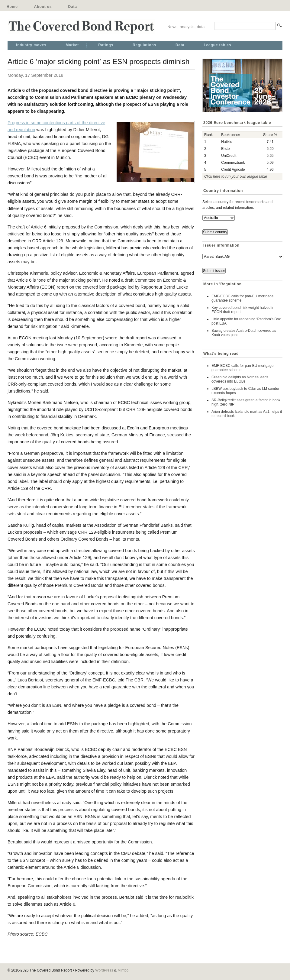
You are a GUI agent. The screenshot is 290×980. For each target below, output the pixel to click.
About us (43, 7)
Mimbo (123, 970)
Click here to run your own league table (236, 176)
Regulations (144, 45)
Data (72, 7)
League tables (217, 45)
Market (72, 45)
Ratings (106, 45)
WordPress (104, 970)
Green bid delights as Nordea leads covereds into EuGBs (240, 379)
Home (12, 7)
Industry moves (31, 45)
